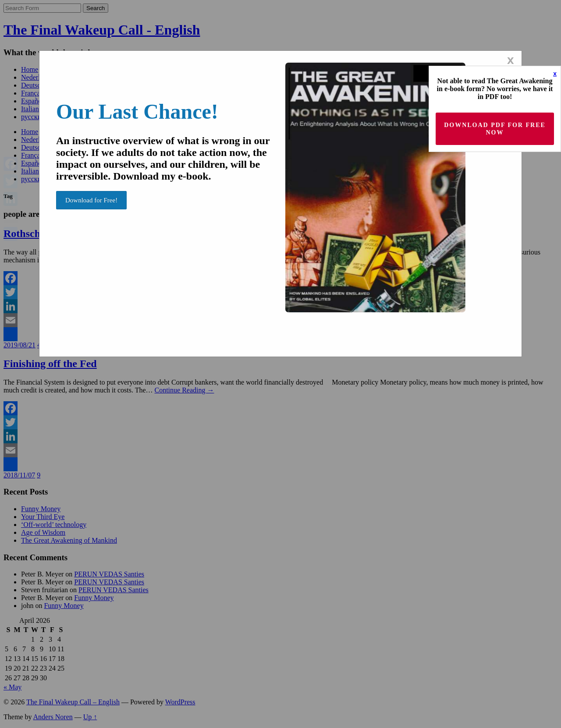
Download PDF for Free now (495, 129)
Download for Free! (91, 200)
